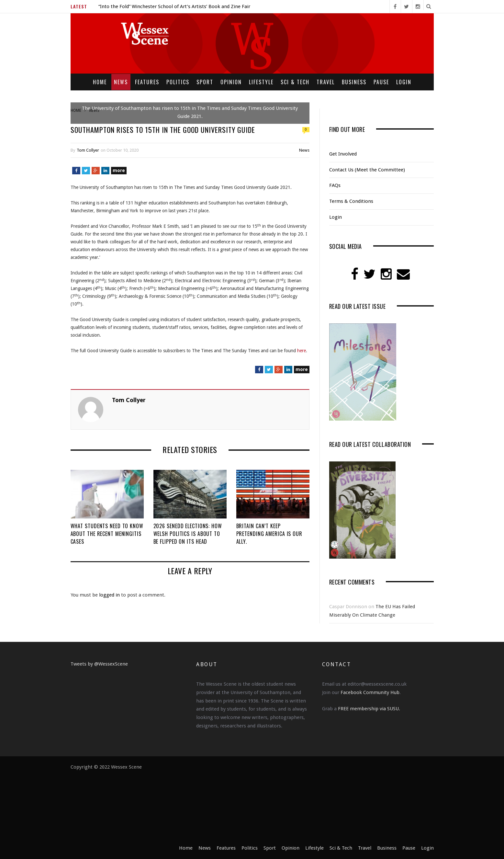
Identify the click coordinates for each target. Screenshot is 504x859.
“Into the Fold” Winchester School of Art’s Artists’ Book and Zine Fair (174, 6)
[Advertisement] (288, 804)
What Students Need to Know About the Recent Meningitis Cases (107, 534)
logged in (109, 595)
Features (147, 82)
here (302, 351)
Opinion (231, 82)
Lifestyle (261, 82)
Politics (178, 82)
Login (404, 82)
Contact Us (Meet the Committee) (367, 170)
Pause (381, 82)
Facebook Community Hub (370, 692)
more (119, 170)
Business (354, 82)
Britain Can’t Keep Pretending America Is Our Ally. (269, 534)
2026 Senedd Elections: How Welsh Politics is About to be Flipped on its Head (188, 534)
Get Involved (343, 154)
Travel (326, 82)
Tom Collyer (88, 150)
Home (100, 82)
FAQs (335, 185)
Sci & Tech (295, 82)
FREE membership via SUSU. (369, 709)
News (121, 82)
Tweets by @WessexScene (99, 664)
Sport (205, 82)
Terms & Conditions (351, 201)
